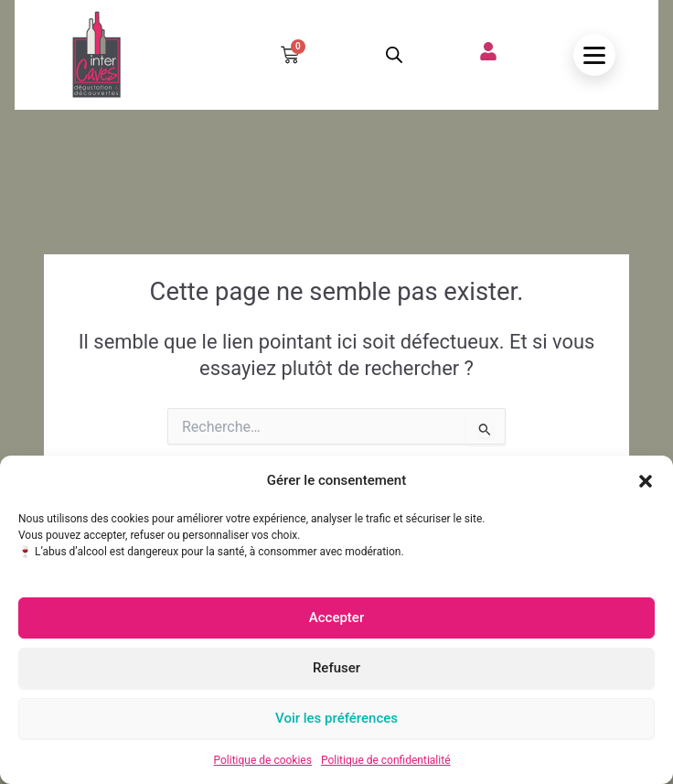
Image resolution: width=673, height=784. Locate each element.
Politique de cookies (263, 760)
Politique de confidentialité (386, 760)
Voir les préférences (336, 718)
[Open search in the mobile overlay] (394, 55)
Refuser (336, 668)
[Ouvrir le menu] (594, 55)
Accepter (336, 618)
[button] (646, 481)
